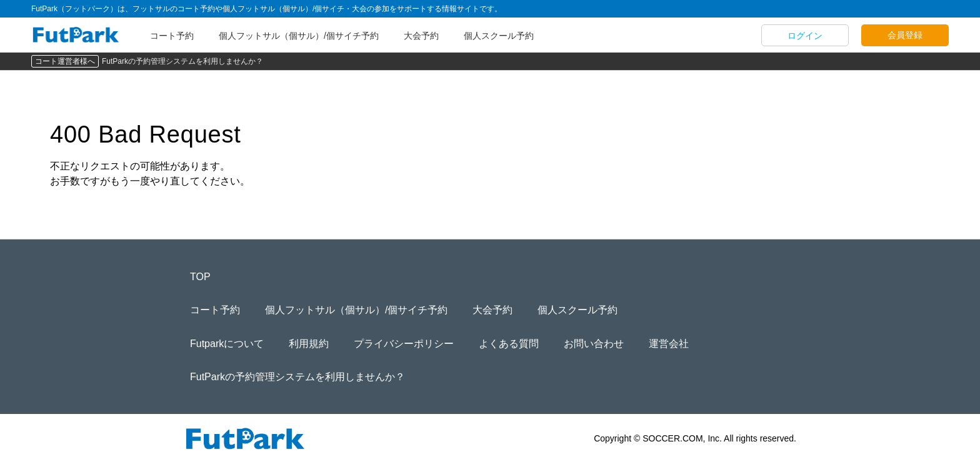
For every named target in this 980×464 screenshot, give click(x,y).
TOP (200, 277)
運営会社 (669, 344)
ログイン (805, 36)
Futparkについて (227, 344)
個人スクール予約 (499, 36)
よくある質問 (509, 344)
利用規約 (309, 344)
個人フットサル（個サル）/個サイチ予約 (299, 36)
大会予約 (421, 36)
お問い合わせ (594, 344)
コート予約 (172, 36)
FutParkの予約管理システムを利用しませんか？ (182, 61)
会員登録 (905, 35)
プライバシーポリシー (404, 344)
